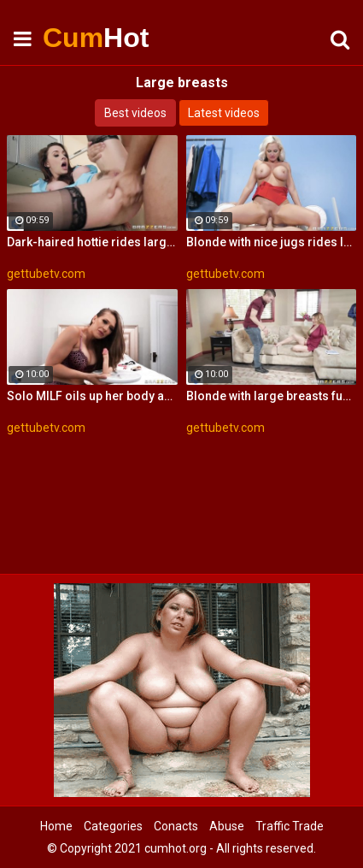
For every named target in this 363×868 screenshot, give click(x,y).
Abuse (227, 826)
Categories (113, 826)
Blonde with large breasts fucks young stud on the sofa (272, 396)
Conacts (176, 826)
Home (56, 826)
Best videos (135, 113)
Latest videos (224, 113)
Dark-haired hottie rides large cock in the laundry (92, 242)
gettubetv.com (46, 274)
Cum (85, 38)
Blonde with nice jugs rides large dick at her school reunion (272, 242)
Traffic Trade (290, 826)
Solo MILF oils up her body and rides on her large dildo (92, 396)
